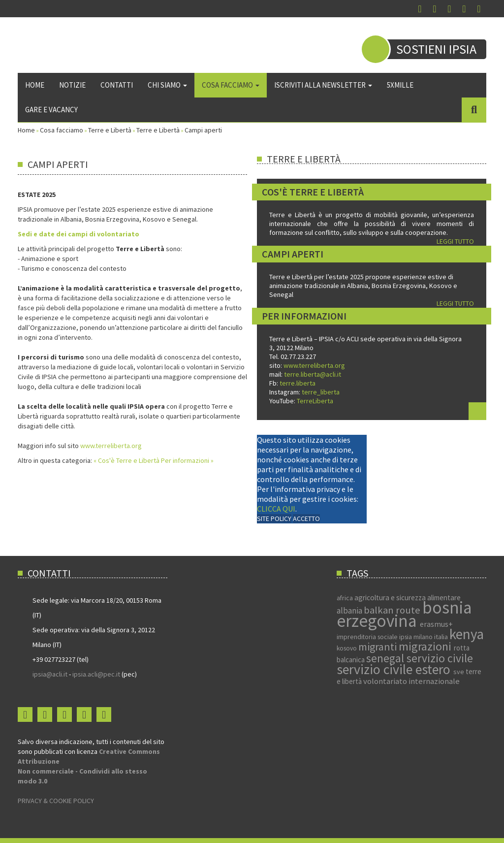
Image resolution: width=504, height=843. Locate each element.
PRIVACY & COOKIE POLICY (56, 801)
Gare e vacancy (51, 110)
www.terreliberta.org (110, 446)
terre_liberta (321, 392)
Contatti (117, 85)
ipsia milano (417, 637)
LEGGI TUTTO (455, 241)
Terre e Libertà (110, 130)
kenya (467, 634)
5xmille (400, 85)
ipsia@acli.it (50, 674)
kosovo (347, 648)
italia (442, 637)
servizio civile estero (395, 669)
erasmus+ (436, 624)
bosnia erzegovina (404, 614)
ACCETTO (306, 519)
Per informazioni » (187, 460)
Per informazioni (304, 316)
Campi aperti (293, 254)
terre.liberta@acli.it (313, 374)
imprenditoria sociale (368, 637)
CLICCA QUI (276, 509)
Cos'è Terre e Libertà (313, 192)
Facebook (420, 9)
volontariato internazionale (411, 681)
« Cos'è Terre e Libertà (127, 460)
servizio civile (440, 658)
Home (35, 85)
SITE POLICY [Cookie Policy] (274, 519)
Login (479, 9)
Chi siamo (167, 85)
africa (346, 598)
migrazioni (426, 646)
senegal (386, 658)
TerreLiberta (314, 401)
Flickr (464, 9)
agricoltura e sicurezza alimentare (408, 598)
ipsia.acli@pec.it (97, 674)
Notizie (72, 85)
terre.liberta (298, 383)
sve (459, 672)
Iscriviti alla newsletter (323, 85)
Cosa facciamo (231, 85)
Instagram (435, 9)
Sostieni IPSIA (436, 49)
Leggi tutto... (477, 411)
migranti (378, 647)
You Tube (449, 9)
